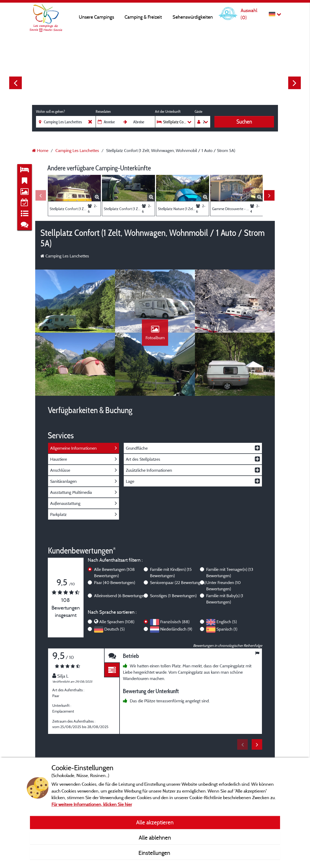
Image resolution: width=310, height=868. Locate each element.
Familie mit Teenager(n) (230, 572)
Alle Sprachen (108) (117, 622)
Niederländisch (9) (176, 629)
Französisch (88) (175, 622)
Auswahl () (249, 14)
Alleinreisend (121, 596)
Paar (115, 582)
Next (294, 83)
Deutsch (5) (114, 629)
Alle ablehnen (155, 837)
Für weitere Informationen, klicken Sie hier (92, 804)
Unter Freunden (223, 586)
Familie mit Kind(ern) (171, 572)
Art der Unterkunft (168, 111)
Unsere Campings (96, 17)
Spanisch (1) (227, 629)
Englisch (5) (227, 622)
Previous (16, 83)
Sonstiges (173, 596)
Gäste (198, 111)
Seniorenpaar (178, 582)
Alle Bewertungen (114, 572)
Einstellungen (155, 853)
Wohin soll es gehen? (50, 111)
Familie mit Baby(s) (225, 599)
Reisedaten (103, 111)
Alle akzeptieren (155, 822)
